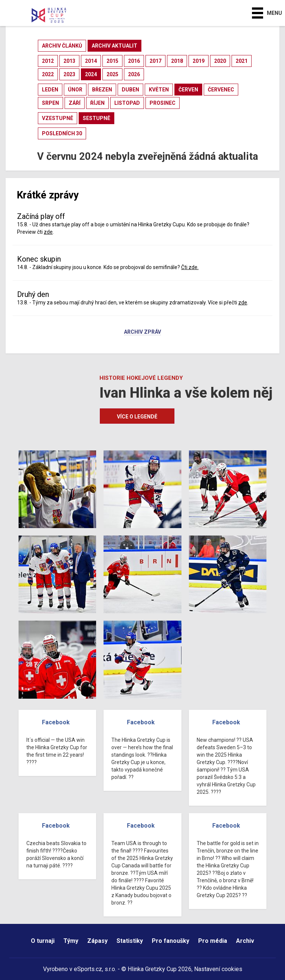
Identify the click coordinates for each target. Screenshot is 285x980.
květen (159, 90)
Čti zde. (190, 267)
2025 (112, 74)
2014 (91, 61)
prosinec (163, 103)
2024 (91, 74)
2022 (48, 74)
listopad (127, 103)
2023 (69, 74)
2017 (155, 61)
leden (50, 90)
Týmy (71, 941)
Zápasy (97, 941)
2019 (199, 61)
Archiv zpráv (142, 332)
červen (188, 90)
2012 (48, 61)
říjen (97, 103)
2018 (177, 61)
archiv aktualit (114, 46)
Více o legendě (137, 417)
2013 (69, 61)
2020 (220, 61)
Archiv (245, 941)
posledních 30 (62, 133)
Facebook (56, 722)
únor (75, 90)
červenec (221, 90)
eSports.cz (88, 969)
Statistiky (130, 941)
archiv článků (62, 46)
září (75, 103)
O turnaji (43, 941)
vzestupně (58, 118)
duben (130, 90)
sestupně (96, 118)
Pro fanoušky (171, 941)
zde (48, 232)
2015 (112, 61)
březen (102, 90)
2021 (242, 61)
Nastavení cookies (218, 969)
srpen (50, 103)
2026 (134, 74)
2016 (134, 61)
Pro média (213, 941)
